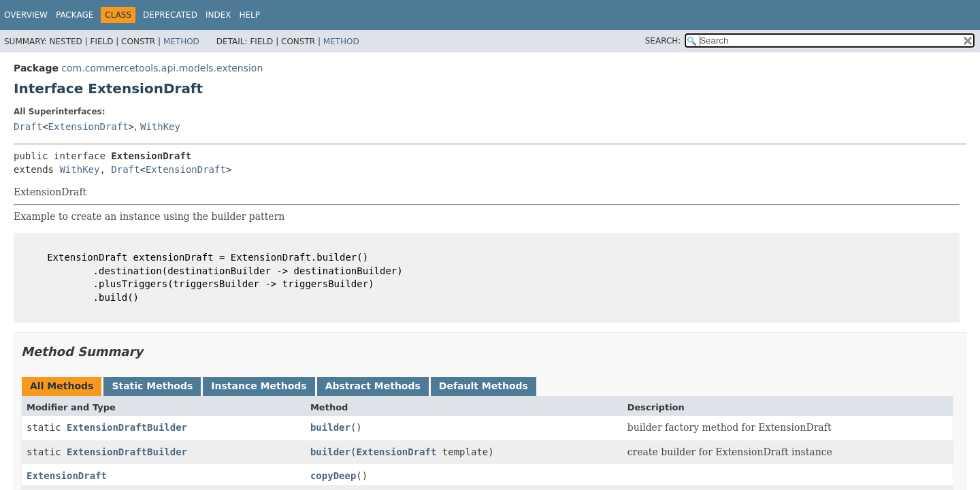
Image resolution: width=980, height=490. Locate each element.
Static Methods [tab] (152, 386)
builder (330, 427)
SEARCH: (663, 41)
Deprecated (170, 15)
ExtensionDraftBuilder (127, 427)
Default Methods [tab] (484, 386)
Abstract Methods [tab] (373, 386)
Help (249, 15)
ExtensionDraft (88, 127)
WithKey (160, 127)
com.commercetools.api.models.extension (162, 68)
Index (218, 15)
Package (75, 15)
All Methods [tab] (62, 386)
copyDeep (333, 476)
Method (181, 42)
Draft (28, 127)
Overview (26, 15)
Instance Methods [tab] (259, 386)
